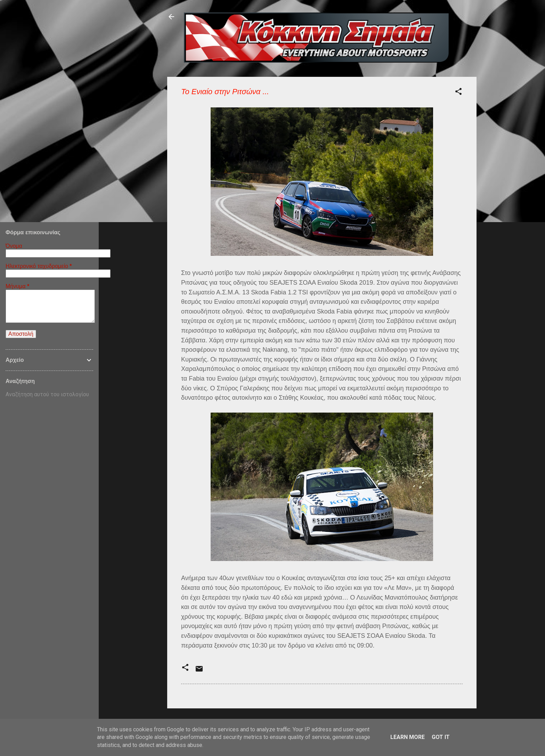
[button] (458, 93)
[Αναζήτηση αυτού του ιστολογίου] (49, 395)
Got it (441, 737)
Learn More (408, 737)
